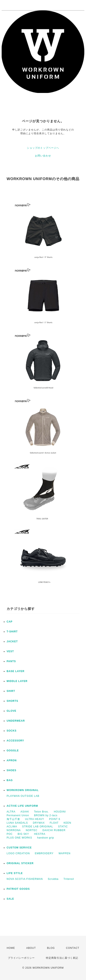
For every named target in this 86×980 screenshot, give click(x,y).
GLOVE (11, 711)
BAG (10, 780)
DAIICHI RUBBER (54, 830)
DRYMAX (39, 823)
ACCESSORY (15, 741)
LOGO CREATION (18, 853)
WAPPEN (64, 853)
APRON (12, 760)
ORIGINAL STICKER (20, 863)
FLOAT (54, 823)
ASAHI (25, 812)
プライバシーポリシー (21, 958)
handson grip (46, 838)
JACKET (12, 641)
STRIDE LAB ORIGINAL (38, 827)
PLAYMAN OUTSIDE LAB (23, 796)
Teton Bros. (42, 812)
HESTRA (40, 834)
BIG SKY (23, 834)
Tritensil (69, 879)
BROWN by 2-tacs (46, 815)
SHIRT (11, 691)
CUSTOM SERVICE (19, 848)
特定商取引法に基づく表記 (62, 958)
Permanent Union (18, 815)
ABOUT (31, 948)
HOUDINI (60, 812)
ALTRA (11, 812)
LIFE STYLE (15, 873)
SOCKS (12, 731)
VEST (10, 651)
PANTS (11, 661)
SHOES (11, 770)
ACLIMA (12, 827)
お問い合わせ (43, 156)
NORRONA (14, 830)
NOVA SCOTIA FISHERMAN (25, 879)
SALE (10, 899)
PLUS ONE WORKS (19, 838)
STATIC (63, 827)
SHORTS (12, 701)
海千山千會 (13, 819)
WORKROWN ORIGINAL (23, 790)
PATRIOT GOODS (18, 889)
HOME (11, 948)
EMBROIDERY (44, 853)
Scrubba (53, 879)
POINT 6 (55, 819)
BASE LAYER (16, 671)
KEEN (67, 823)
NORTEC (32, 830)
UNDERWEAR (16, 721)
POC (10, 834)
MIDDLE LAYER (17, 681)
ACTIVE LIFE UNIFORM (22, 806)
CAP (10, 622)
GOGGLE (13, 751)
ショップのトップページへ (43, 148)
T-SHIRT (12, 632)
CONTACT (73, 948)
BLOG (51, 948)
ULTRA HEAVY (35, 819)
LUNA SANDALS (17, 823)
